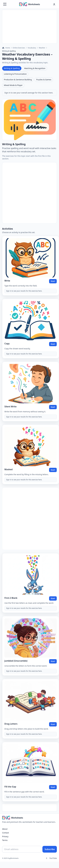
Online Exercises (19, 48)
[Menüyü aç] (5, 4)
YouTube (53, 858)
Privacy (5, 836)
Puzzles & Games (44, 80)
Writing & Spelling (12, 68)
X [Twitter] (47, 858)
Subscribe (50, 849)
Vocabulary (32, 48)
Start (53, 281)
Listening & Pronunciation (15, 74)
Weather (42, 48)
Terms (5, 840)
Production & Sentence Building (18, 80)
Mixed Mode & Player (13, 85)
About (5, 829)
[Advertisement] (30, 27)
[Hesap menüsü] (54, 4)
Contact (6, 833)
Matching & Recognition (35, 68)
